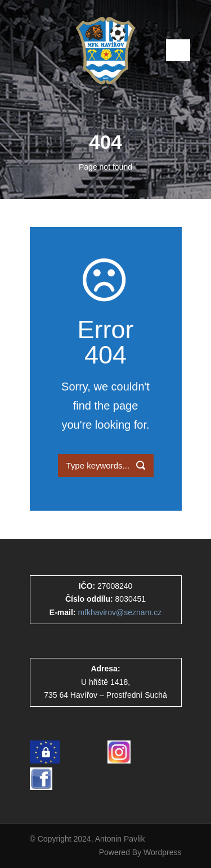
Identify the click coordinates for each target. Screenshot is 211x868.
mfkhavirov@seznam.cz (120, 612)
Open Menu (178, 50)
